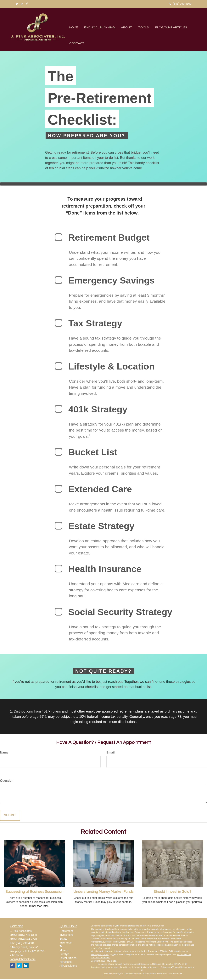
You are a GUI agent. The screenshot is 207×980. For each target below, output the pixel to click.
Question (7, 781)
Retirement (66, 932)
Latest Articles (68, 959)
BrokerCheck (158, 927)
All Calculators (68, 966)
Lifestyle (65, 955)
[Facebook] (27, 4)
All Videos (66, 963)
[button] (97, 21)
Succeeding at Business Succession (34, 893)
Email (111, 753)
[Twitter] (17, 4)
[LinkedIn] (22, 4)
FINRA (177, 965)
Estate (64, 939)
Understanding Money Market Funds (103, 893)
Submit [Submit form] (10, 816)
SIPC (184, 965)
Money (64, 951)
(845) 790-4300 (180, 4)
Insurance (66, 943)
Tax (62, 947)
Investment (66, 936)
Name (4, 753)
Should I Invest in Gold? (172, 893)
